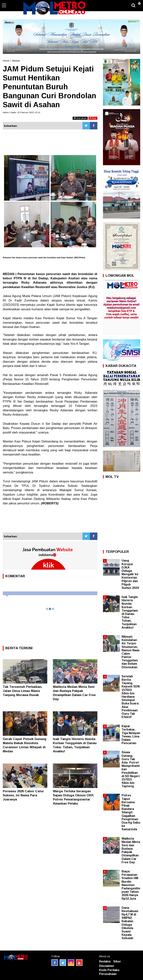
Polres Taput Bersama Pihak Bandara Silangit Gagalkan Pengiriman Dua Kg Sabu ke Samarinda (131, 812)
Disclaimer (107, 966)
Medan (16, 61)
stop (93, 118)
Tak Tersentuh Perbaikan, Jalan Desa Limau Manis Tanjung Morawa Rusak (23, 691)
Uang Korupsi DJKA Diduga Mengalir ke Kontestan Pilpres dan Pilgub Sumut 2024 (130, 574)
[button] (139, 2)
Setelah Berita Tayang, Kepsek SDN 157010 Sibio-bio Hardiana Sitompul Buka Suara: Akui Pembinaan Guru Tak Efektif (131, 697)
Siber (117, 961)
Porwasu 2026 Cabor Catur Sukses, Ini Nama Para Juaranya (23, 795)
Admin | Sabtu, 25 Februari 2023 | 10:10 (21, 112)
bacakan (80, 118)
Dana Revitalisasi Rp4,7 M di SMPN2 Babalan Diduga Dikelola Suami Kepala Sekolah (130, 923)
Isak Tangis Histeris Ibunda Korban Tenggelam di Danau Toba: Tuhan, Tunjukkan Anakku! (130, 612)
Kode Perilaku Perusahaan (109, 972)
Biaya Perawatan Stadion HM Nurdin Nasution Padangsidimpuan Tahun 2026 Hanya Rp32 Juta (131, 885)
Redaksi (105, 961)
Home (6, 61)
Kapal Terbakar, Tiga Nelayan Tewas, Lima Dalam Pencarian (131, 735)
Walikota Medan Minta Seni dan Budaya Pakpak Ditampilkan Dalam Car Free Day (131, 850)
